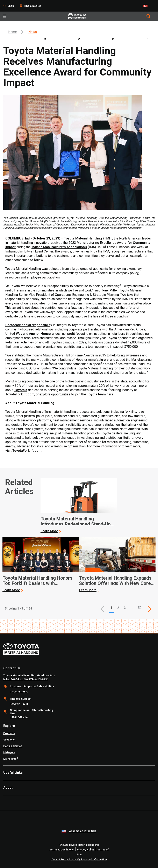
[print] (113, 39)
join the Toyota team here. (95, 394)
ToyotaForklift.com (20, 394)
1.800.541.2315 (19, 704)
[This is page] (149, 609)
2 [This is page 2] (118, 608)
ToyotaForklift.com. (27, 451)
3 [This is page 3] (125, 608)
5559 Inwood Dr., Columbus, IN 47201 (26, 679)
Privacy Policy (86, 850)
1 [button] (111, 608)
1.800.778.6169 (19, 717)
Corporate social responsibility (29, 325)
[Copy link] (147, 39)
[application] (79, 506)
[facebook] (11, 39)
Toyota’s (21, 390)
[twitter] (79, 39)
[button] (103, 609)
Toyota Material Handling (83, 238)
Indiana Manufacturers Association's (59, 247)
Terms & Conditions (62, 850)
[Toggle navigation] (5, 16)
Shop (11, 6)
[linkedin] (45, 39)
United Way (14, 334)
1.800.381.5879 (19, 692)
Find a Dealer (33, 6)
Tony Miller (110, 290)
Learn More (49, 531)
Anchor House (40, 334)
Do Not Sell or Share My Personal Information (79, 859)
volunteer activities (20, 342)
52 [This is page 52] (140, 608)
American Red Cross (130, 329)
